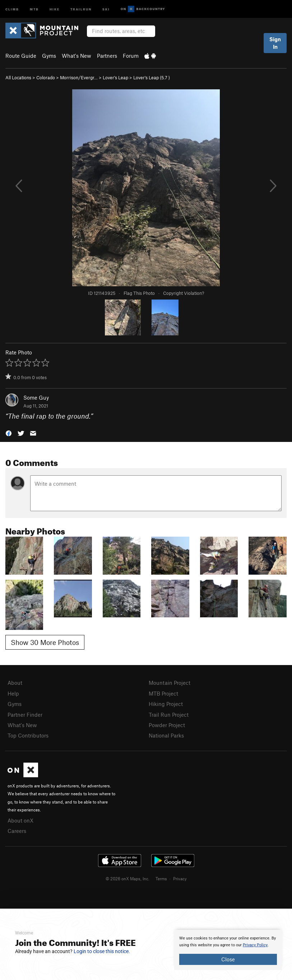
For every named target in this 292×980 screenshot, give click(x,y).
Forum (131, 56)
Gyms (49, 56)
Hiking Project (166, 704)
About (15, 683)
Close (228, 959)
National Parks (166, 735)
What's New (77, 56)
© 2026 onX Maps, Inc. (128, 878)
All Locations (18, 77)
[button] (9, 433)
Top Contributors (28, 735)
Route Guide (21, 56)
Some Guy (36, 397)
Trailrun (81, 9)
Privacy (180, 878)
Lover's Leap (115, 77)
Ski (106, 9)
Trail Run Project (169, 715)
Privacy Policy (255, 945)
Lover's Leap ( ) (152, 77)
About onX (20, 820)
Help (13, 693)
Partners (107, 56)
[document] (228, 950)
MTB (34, 9)
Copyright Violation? (184, 293)
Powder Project (167, 725)
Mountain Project (170, 683)
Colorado (46, 77)
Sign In (275, 43)
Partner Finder (25, 715)
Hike (55, 9)
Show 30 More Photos (45, 642)
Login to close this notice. (102, 951)
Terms (161, 878)
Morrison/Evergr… (79, 77)
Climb (12, 9)
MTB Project (163, 693)
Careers (17, 831)
